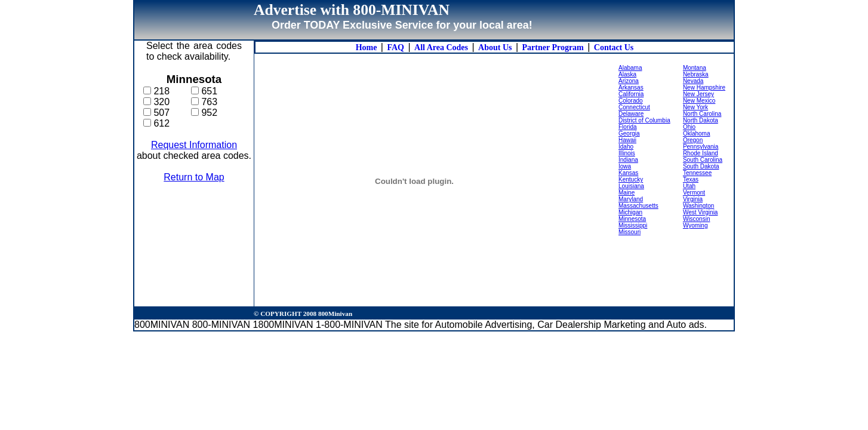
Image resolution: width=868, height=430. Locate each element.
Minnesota (632, 219)
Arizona (629, 81)
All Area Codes (441, 47)
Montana (695, 68)
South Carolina (703, 160)
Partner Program (553, 47)
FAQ (395, 47)
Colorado (631, 101)
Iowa (625, 166)
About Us (495, 47)
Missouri (630, 232)
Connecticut (634, 107)
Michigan (630, 212)
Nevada (693, 81)
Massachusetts (638, 206)
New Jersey (698, 94)
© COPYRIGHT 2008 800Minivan (303, 314)
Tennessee (697, 173)
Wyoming (695, 225)
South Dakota (701, 166)
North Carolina (702, 114)
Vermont (694, 193)
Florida (628, 127)
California (631, 94)
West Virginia (701, 212)
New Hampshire (704, 87)
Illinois (627, 153)
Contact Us (614, 47)
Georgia (629, 133)
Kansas (628, 173)
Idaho (626, 147)
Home (367, 47)
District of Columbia (644, 120)
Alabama (630, 68)
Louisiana (631, 186)
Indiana (628, 160)
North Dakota (701, 120)
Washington (698, 206)
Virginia (693, 199)
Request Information (194, 145)
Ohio (689, 127)
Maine (627, 193)
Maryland (631, 199)
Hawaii (627, 140)
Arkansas (631, 87)
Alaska (627, 74)
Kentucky (631, 179)
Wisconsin (697, 219)
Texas (691, 179)
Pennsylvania (701, 147)
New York (695, 107)
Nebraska (696, 74)
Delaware (631, 114)
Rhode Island (701, 153)
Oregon (693, 140)
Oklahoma (697, 133)
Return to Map (194, 177)
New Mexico (699, 101)
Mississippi (633, 225)
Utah (689, 186)
